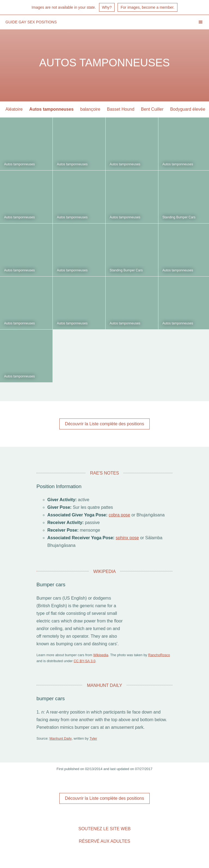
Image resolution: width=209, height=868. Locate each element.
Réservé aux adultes (105, 841)
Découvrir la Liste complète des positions (105, 424)
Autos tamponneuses (52, 109)
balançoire (90, 109)
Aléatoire (14, 109)
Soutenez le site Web (104, 829)
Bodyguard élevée (188, 109)
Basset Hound (121, 109)
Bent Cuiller (152, 109)
